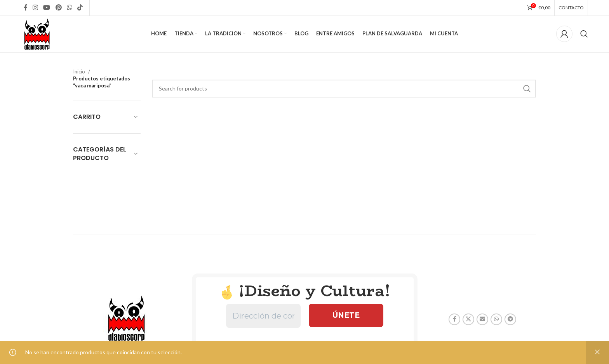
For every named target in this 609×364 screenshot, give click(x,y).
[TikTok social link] (80, 8)
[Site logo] (39, 36)
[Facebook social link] (25, 8)
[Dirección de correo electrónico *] (263, 321)
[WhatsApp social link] (69, 8)
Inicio (79, 77)
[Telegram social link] (510, 324)
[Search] (584, 37)
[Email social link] (482, 324)
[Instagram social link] (36, 8)
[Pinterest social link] (58, 8)
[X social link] (468, 324)
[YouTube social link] (47, 8)
